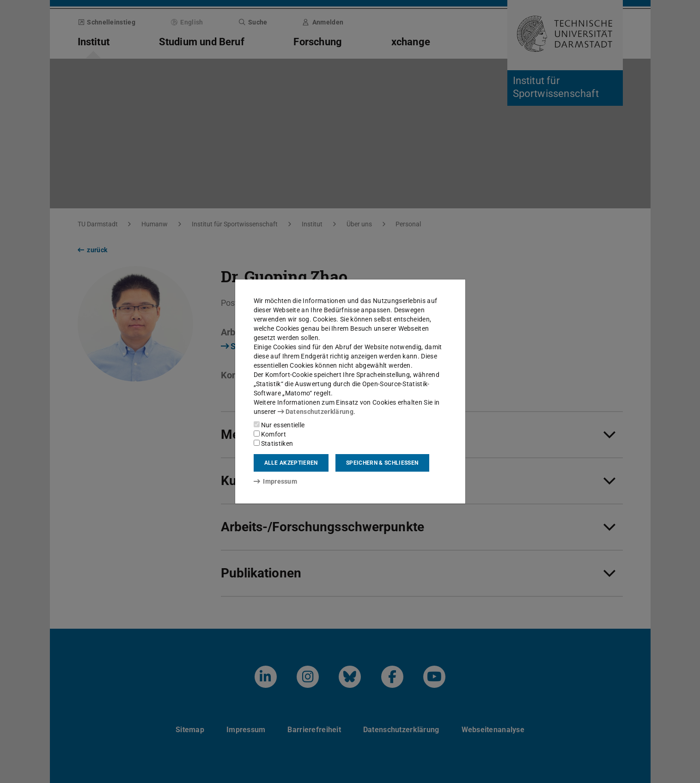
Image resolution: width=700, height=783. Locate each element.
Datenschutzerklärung (316, 412)
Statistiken (274, 443)
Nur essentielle (279, 425)
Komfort (270, 434)
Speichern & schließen (382, 463)
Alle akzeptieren (291, 463)
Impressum (276, 481)
